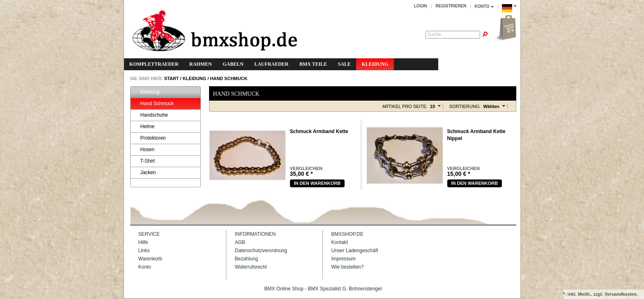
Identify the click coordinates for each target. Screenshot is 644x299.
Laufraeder (271, 64)
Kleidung (375, 64)
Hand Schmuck (229, 78)
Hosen (144, 150)
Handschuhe (150, 115)
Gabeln (233, 64)
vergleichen (306, 169)
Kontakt (340, 242)
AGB (240, 242)
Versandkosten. (621, 294)
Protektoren (149, 138)
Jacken (144, 173)
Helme (144, 127)
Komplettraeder (154, 64)
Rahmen (201, 64)
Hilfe (143, 242)
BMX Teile (313, 64)
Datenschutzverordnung (261, 251)
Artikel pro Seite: (405, 106)
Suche (435, 34)
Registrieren (451, 6)
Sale (344, 64)
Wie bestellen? (348, 267)
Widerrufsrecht (251, 267)
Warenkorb (150, 259)
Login (421, 6)
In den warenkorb (317, 183)
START (171, 78)
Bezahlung (247, 259)
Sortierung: (465, 106)
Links (144, 251)
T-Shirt (144, 161)
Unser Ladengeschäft (355, 251)
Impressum (344, 259)
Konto (145, 267)
